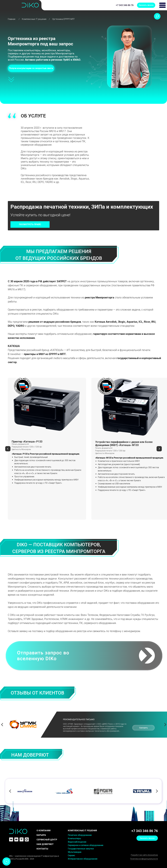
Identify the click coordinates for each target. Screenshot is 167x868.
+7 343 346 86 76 (125, 5)
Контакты (42, 849)
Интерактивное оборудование (83, 859)
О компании (44, 831)
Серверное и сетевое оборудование (86, 845)
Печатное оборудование (80, 835)
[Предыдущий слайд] (8, 449)
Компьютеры (74, 838)
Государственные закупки (81, 849)
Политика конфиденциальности (144, 859)
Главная (12, 19)
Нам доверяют (45, 844)
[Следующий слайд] (159, 449)
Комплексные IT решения (34, 19)
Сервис (71, 855)
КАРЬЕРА (41, 835)
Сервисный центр (47, 840)
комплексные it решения (82, 831)
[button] (146, 5)
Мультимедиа (75, 852)
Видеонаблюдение (77, 842)
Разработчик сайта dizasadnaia (144, 855)
